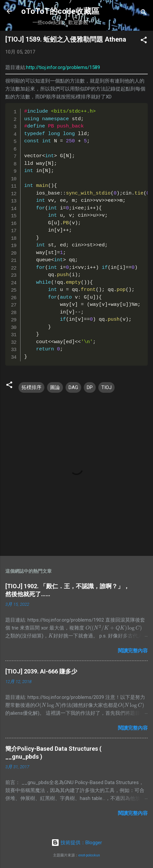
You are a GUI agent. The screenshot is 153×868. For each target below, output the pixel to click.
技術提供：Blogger (77, 843)
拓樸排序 (31, 387)
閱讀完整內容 (133, 651)
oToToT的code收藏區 (60, 11)
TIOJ (106, 387)
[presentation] (114, 628)
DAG (73, 387)
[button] (144, 41)
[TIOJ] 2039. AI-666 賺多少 (41, 671)
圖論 (55, 387)
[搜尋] (144, 13)
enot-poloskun (89, 855)
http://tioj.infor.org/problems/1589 (63, 67)
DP (90, 387)
